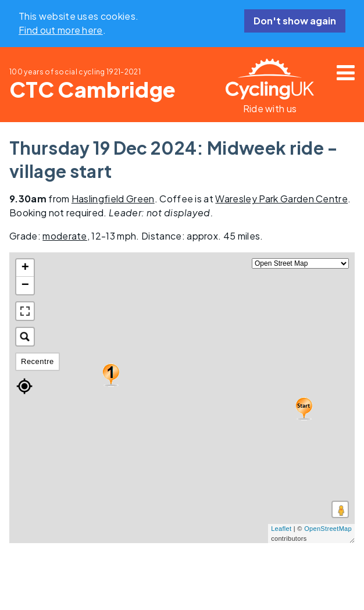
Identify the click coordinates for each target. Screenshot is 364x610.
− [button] (26, 286)
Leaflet (281, 529)
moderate (65, 236)
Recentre (38, 361)
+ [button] (26, 268)
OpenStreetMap (328, 529)
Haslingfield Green (113, 199)
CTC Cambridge (92, 89)
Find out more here (61, 30)
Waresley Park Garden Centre (281, 199)
